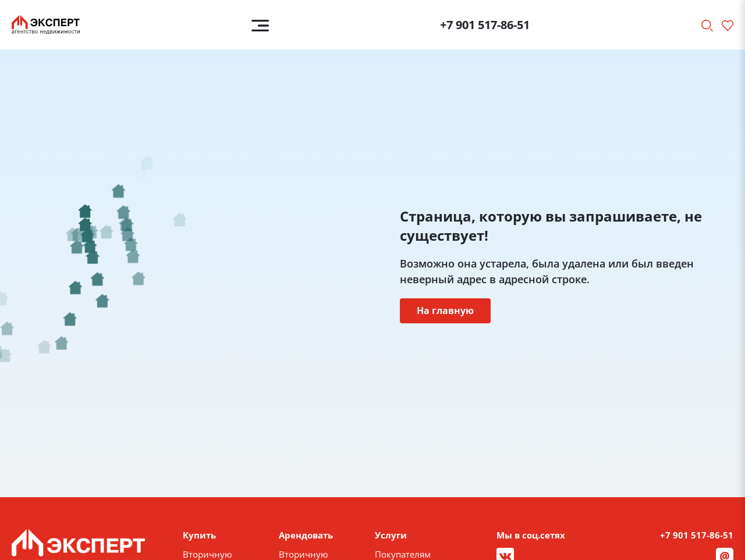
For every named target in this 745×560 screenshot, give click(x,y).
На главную (445, 311)
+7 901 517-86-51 (485, 25)
